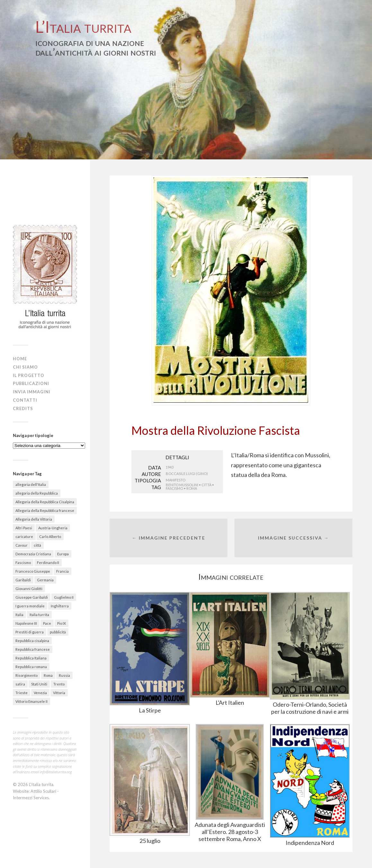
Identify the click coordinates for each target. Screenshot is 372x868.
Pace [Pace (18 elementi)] (47, 623)
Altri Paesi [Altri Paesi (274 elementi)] (24, 528)
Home (20, 359)
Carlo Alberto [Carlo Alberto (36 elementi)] (50, 537)
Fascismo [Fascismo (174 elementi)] (23, 563)
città (206, 485)
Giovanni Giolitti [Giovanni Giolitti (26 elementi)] (29, 589)
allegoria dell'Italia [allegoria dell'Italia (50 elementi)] (31, 484)
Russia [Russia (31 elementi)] (64, 675)
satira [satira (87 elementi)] (20, 684)
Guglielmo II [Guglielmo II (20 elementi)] (64, 597)
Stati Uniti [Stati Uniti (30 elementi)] (39, 684)
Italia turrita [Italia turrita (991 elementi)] (39, 615)
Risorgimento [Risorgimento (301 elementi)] (27, 675)
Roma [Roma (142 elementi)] (48, 675)
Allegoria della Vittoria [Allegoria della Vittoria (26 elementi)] (34, 519)
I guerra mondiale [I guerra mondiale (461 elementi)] (30, 606)
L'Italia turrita (41, 784)
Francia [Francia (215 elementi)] (62, 571)
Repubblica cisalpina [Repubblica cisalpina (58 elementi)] (32, 641)
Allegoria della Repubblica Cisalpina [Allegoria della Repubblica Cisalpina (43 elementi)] (45, 502)
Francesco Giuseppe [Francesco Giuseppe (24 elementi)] (33, 571)
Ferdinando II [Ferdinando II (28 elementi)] (48, 563)
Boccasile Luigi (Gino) (187, 474)
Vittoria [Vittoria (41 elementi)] (59, 693)
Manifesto (176, 480)
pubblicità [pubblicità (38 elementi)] (58, 632)
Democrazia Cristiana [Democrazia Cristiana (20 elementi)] (33, 554)
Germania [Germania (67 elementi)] (45, 580)
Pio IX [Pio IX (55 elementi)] (62, 623)
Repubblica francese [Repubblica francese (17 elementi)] (33, 649)
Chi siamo (25, 367)
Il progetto (29, 375)
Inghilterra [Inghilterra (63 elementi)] (60, 606)
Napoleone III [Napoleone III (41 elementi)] (26, 623)
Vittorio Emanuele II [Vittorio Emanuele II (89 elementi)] (31, 701)
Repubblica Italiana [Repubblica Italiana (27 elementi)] (31, 658)
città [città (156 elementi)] (37, 545)
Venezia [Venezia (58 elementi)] (40, 693)
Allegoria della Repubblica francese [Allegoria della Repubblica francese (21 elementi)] (45, 510)
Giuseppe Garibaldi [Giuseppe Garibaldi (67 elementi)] (32, 597)
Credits (23, 408)
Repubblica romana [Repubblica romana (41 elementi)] (31, 667)
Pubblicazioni (31, 383)
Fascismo (174, 488)
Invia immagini (32, 392)
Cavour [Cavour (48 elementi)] (22, 545)
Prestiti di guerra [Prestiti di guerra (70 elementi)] (30, 632)
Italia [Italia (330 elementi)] (19, 615)
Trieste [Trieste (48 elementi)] (22, 693)
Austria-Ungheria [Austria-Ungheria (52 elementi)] (53, 528)
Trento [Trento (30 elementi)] (59, 684)
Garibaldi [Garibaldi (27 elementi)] (23, 580)
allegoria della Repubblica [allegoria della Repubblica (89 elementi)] (37, 493)
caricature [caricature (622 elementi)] (24, 537)
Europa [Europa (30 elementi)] (63, 554)
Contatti (25, 400)
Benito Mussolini (182, 485)
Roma (192, 488)
